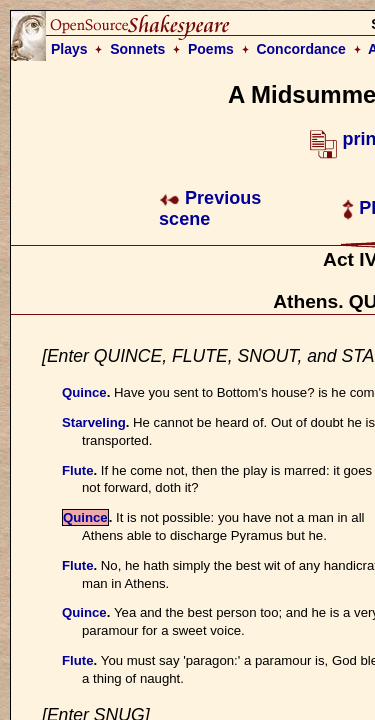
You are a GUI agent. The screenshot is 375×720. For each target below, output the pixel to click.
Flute (78, 470)
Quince (84, 392)
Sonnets (137, 49)
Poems (211, 49)
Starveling (94, 422)
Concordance (300, 49)
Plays (69, 49)
